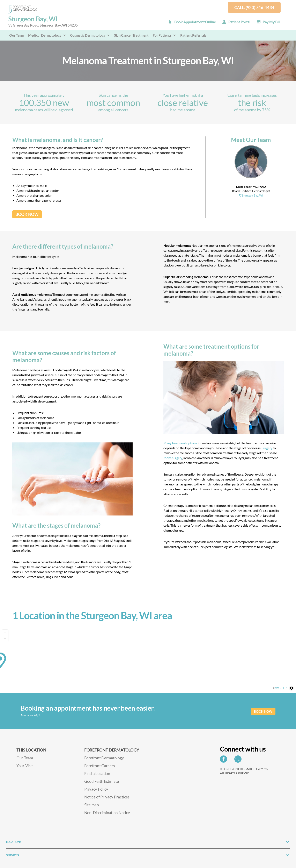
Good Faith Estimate (102, 781)
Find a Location (97, 773)
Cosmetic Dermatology (90, 35)
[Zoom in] (5, 633)
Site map (91, 805)
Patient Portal (239, 22)
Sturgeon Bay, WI (43, 22)
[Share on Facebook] (225, 760)
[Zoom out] (5, 639)
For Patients (164, 35)
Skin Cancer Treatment (131, 35)
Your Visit (25, 766)
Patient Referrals (193, 35)
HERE (292, 691)
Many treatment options (180, 443)
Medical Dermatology (47, 35)
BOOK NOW (27, 214)
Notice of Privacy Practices (107, 797)
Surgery (267, 448)
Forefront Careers (99, 766)
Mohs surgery (173, 458)
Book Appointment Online (195, 22)
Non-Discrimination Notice (107, 813)
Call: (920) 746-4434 (254, 7)
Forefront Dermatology (104, 758)
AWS (284, 691)
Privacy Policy (96, 789)
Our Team (17, 35)
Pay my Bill (272, 22)
